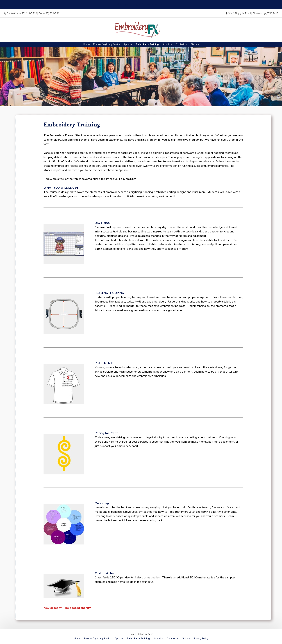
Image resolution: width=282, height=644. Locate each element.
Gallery (195, 44)
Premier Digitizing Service (107, 44)
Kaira (151, 634)
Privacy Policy (201, 639)
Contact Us (182, 44)
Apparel (128, 44)
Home (86, 44)
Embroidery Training (147, 44)
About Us (167, 44)
